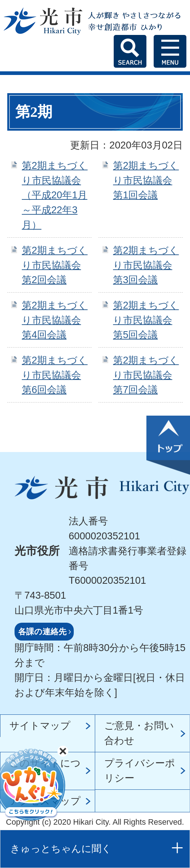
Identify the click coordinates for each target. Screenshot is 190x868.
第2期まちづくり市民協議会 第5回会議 (146, 320)
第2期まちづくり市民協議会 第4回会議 (55, 320)
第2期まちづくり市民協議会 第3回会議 (146, 265)
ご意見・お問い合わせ (139, 733)
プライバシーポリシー (140, 770)
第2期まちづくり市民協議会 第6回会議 (55, 375)
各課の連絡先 (42, 632)
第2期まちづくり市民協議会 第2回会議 (55, 265)
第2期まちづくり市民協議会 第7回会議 (146, 375)
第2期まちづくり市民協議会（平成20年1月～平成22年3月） (55, 195)
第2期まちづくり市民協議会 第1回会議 (146, 180)
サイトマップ (40, 726)
